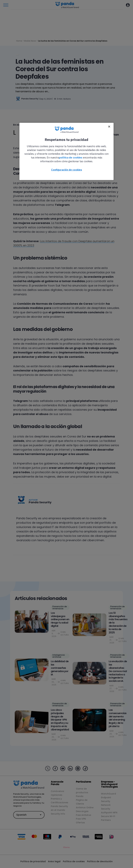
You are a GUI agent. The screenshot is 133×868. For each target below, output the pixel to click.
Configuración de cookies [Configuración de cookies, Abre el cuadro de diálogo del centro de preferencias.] (67, 170)
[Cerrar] (109, 126)
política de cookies (71, 157)
